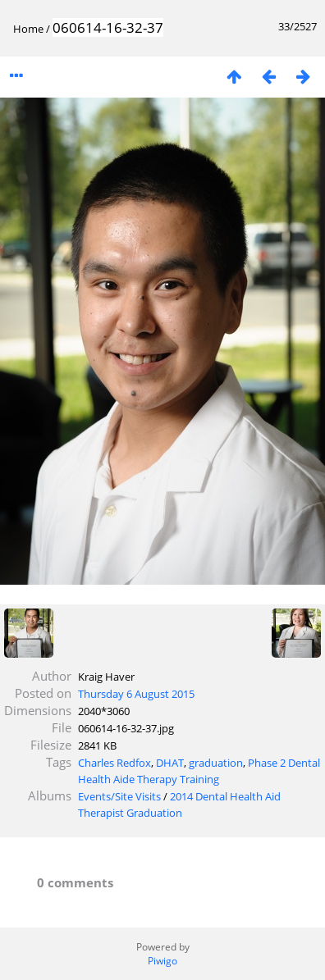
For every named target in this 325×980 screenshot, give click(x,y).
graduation (216, 763)
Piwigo (162, 961)
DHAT (170, 763)
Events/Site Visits (119, 796)
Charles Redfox (114, 763)
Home (28, 29)
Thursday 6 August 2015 (136, 694)
